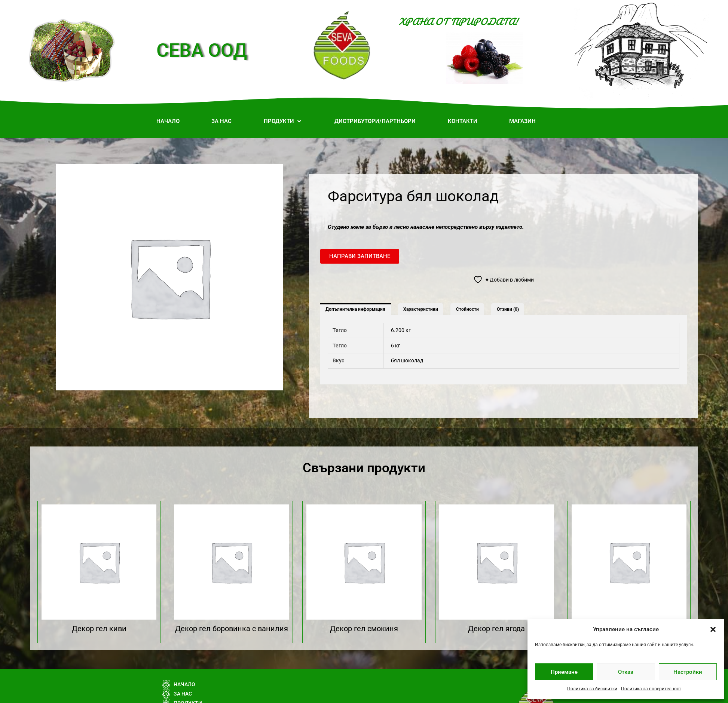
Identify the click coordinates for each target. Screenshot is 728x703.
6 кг (396, 346)
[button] (713, 629)
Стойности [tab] (467, 309)
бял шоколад (407, 360)
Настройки (688, 672)
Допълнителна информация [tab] (355, 309)
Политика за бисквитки (592, 689)
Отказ (626, 672)
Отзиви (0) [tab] (508, 309)
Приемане (564, 672)
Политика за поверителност (651, 689)
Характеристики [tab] (421, 309)
